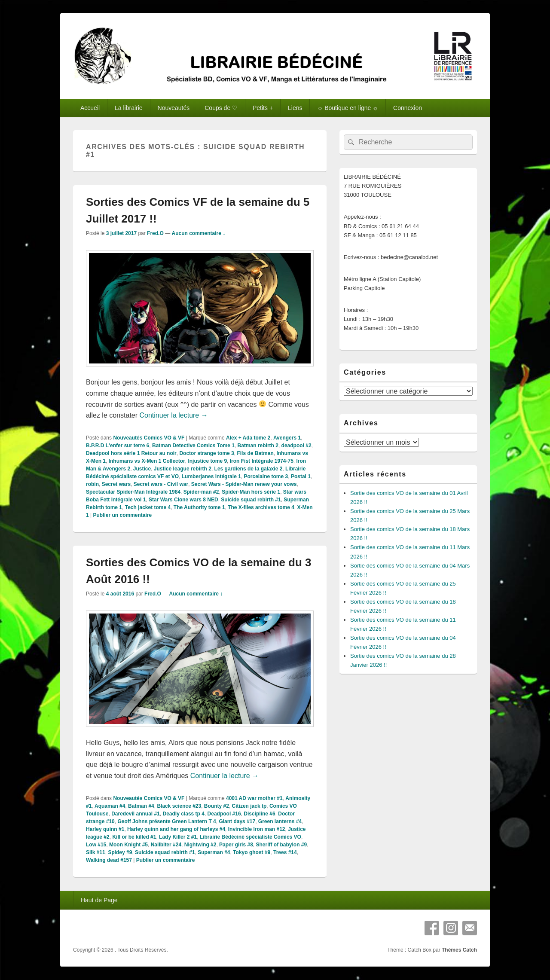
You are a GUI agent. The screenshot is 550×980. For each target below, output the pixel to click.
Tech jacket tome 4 (148, 507)
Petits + (263, 108)
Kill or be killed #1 (134, 837)
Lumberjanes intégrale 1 (211, 476)
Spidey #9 (120, 852)
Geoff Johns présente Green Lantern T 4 (167, 821)
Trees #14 (285, 852)
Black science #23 (179, 806)
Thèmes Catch (459, 950)
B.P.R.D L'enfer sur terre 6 (118, 446)
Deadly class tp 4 (184, 814)
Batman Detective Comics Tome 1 (193, 446)
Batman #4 (141, 806)
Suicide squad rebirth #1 (251, 500)
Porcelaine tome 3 (266, 476)
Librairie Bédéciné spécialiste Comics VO (251, 837)
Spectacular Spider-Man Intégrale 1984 (133, 492)
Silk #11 (96, 852)
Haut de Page (99, 900)
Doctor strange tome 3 (206, 453)
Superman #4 (214, 852)
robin (92, 484)
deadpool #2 (296, 446)
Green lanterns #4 (280, 821)
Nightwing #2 (200, 845)
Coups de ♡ (221, 108)
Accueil (90, 108)
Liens (295, 108)
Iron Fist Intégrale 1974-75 (262, 461)
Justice (142, 469)
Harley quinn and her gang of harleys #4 (176, 829)
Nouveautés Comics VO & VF (149, 438)
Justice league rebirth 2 (183, 469)
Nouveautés (174, 108)
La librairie (129, 108)
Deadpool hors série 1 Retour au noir (131, 453)
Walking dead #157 (109, 860)
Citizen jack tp (249, 806)
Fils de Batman (255, 453)
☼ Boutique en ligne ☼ (348, 108)
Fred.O (155, 233)
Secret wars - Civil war (161, 484)
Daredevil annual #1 (136, 814)
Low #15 (96, 845)
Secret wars (116, 484)
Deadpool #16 (224, 814)
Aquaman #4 (110, 806)
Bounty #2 (217, 806)
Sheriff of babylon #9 (281, 845)
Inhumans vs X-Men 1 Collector (147, 461)
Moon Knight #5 (128, 845)
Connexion (408, 108)
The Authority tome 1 (199, 507)
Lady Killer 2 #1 (178, 837)
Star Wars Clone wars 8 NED (183, 500)
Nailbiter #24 (166, 845)
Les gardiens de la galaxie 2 (249, 469)
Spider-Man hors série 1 (251, 492)
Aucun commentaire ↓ (198, 233)
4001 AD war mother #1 (254, 798)
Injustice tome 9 (207, 461)
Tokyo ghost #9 (252, 852)
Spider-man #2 (201, 492)
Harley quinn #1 (105, 829)
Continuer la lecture (174, 415)
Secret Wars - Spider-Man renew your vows (244, 484)
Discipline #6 (259, 814)
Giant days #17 (237, 821)
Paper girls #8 (236, 845)
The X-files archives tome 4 (261, 507)
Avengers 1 (287, 438)
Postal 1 (301, 476)
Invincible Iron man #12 (257, 829)
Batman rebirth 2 (258, 446)
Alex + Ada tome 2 (248, 438)
